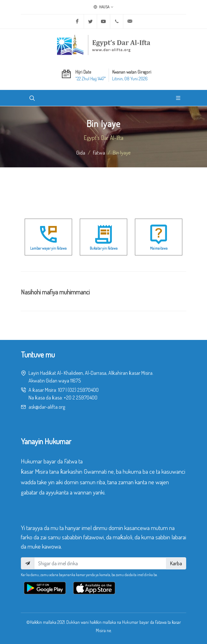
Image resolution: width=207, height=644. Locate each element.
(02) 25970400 (83, 390)
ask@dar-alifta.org (47, 407)
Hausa (103, 7)
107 (61, 390)
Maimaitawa (159, 248)
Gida (81, 152)
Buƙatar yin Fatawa (104, 248)
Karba (176, 563)
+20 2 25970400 (81, 398)
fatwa (99, 152)
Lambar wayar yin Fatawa (48, 248)
